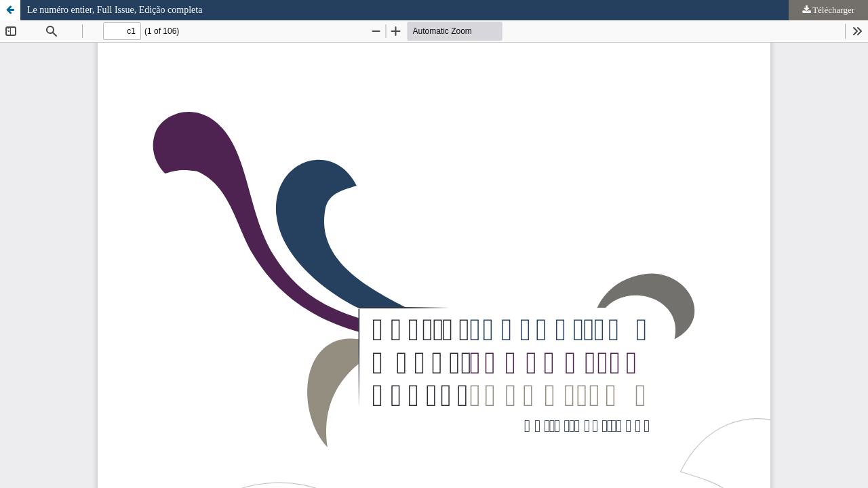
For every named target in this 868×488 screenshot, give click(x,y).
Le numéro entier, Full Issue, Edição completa (115, 10)
